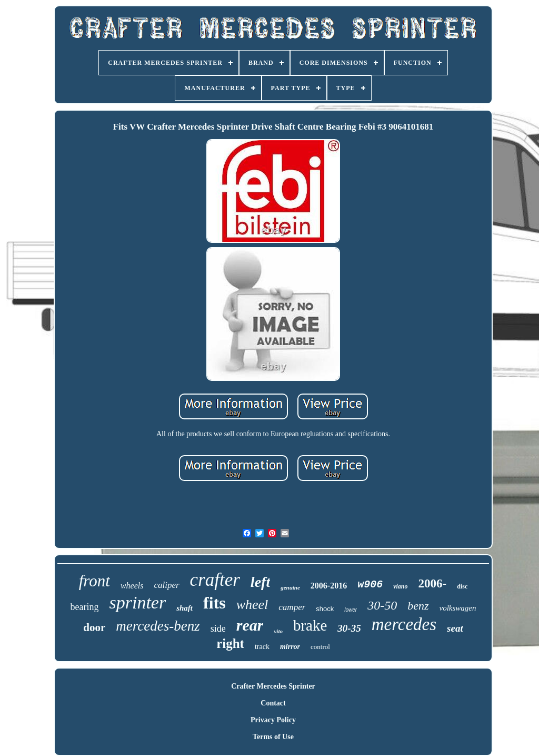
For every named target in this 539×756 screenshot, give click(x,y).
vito (278, 631)
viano (400, 586)
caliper (166, 585)
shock (325, 609)
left (260, 582)
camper (292, 607)
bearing (85, 607)
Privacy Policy (273, 720)
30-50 (382, 605)
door (94, 627)
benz (418, 606)
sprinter (137, 602)
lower (351, 610)
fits (214, 603)
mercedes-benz (158, 626)
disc (462, 586)
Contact (273, 703)
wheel (252, 605)
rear (250, 625)
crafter (215, 580)
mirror (290, 647)
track (262, 647)
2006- (433, 583)
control (320, 647)
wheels (132, 586)
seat (455, 628)
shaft (184, 608)
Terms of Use (273, 737)
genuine (290, 587)
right (230, 644)
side (218, 629)
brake (310, 625)
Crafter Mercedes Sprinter (273, 686)
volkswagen (458, 608)
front (94, 581)
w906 (370, 585)
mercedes (404, 624)
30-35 (349, 628)
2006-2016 (329, 586)
